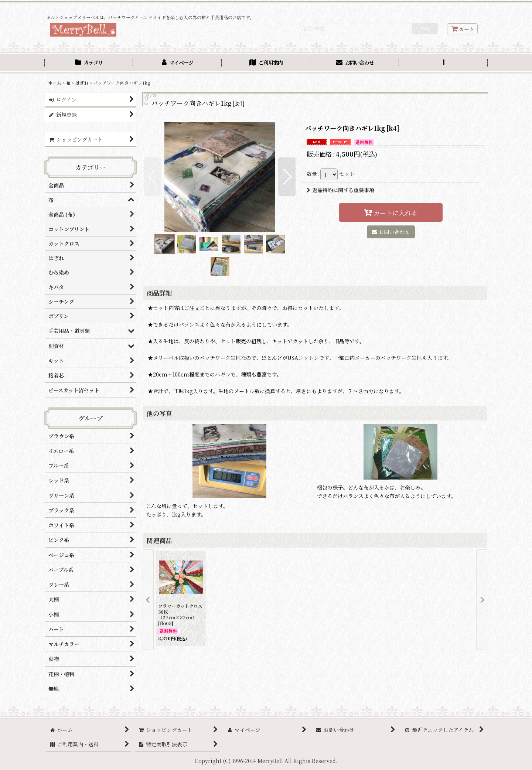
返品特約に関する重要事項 (340, 190)
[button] (443, 63)
